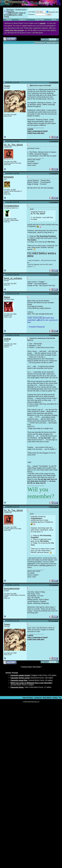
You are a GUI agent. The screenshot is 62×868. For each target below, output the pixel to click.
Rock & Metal (10, 11)
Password (31, 14)
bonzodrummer (12, 588)
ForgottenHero (11, 206)
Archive (55, 698)
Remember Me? (52, 12)
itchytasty (9, 177)
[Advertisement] (25, 63)
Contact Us (38, 698)
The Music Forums (21, 9)
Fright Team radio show (36, 133)
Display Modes (51, 43)
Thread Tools (39, 43)
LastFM (30, 129)
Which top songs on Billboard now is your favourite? (31, 683)
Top (60, 698)
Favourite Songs (17, 687)
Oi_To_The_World (13, 145)
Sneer (7, 86)
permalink (55, 82)
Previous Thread (27, 667)
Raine (7, 297)
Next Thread (37, 667)
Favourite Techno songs (20, 678)
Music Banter (10, 9)
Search (54, 20)
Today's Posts (40, 20)
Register (9, 20)
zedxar (7, 339)
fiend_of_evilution (13, 278)
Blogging (22, 20)
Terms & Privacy (28, 698)
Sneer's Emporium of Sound (37, 131)
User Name (32, 12)
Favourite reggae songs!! (20, 675)
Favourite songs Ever (19, 680)
